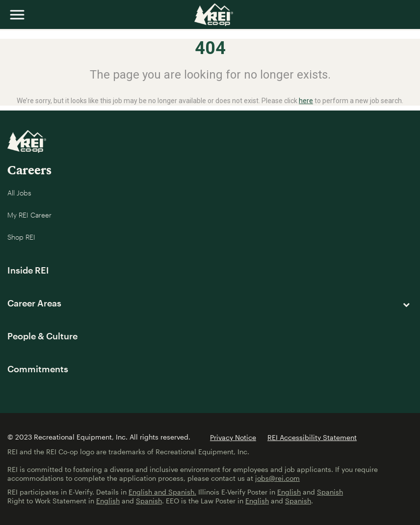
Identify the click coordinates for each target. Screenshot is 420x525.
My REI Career (29, 215)
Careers (29, 170)
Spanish (330, 492)
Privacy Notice (233, 437)
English (289, 492)
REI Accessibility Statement (312, 437)
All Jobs (19, 193)
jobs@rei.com (277, 478)
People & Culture (42, 336)
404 (210, 48)
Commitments (38, 369)
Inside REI (28, 270)
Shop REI (21, 237)
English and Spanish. (162, 492)
